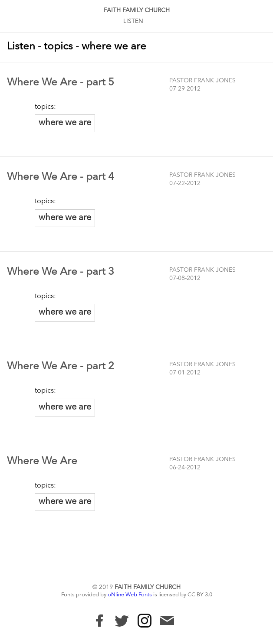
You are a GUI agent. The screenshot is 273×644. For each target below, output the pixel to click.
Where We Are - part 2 (61, 367)
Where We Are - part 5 (61, 83)
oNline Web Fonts (130, 595)
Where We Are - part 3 (61, 272)
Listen (133, 21)
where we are (65, 123)
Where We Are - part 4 (61, 177)
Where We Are (42, 462)
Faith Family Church (137, 10)
